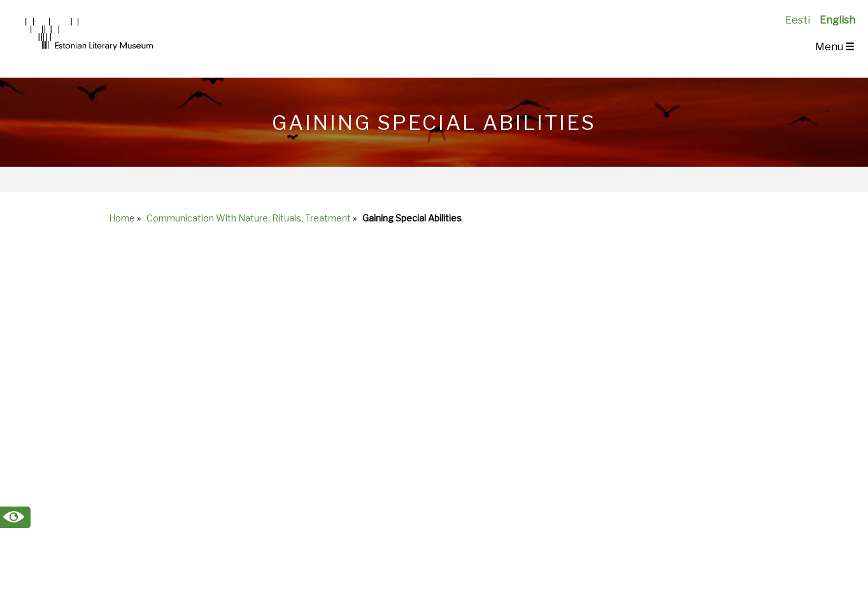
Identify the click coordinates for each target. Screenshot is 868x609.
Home (122, 218)
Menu (835, 47)
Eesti (798, 20)
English (837, 20)
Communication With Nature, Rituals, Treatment (249, 218)
